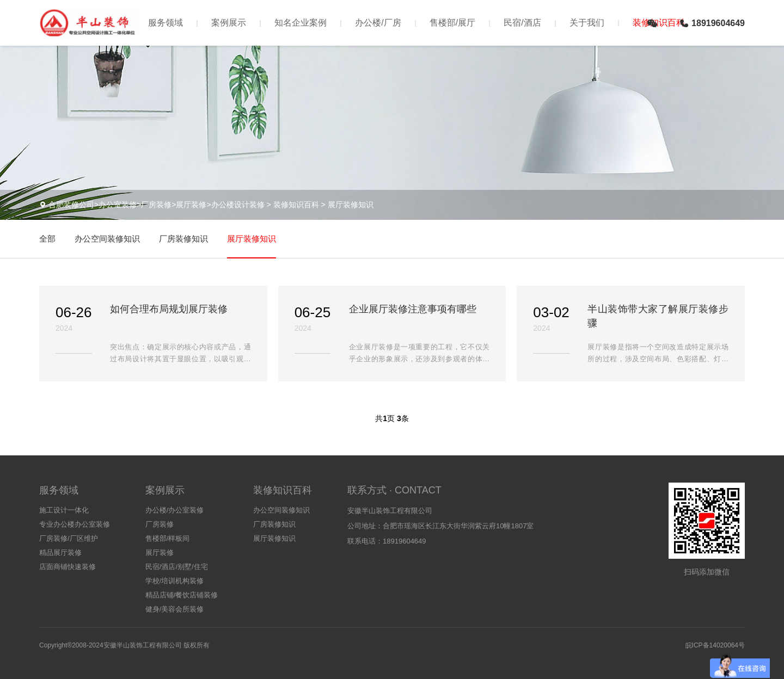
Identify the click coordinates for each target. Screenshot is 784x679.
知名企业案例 (301, 23)
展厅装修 (160, 553)
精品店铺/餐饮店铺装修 (182, 595)
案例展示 (229, 23)
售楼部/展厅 (452, 23)
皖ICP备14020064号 (715, 645)
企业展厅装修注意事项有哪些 (413, 309)
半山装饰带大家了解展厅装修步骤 (658, 316)
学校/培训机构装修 (175, 581)
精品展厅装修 (60, 553)
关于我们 (587, 23)
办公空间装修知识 (107, 239)
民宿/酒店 (522, 23)
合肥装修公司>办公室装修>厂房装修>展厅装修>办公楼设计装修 (157, 205)
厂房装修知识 (183, 239)
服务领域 (166, 23)
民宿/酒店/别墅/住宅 (177, 567)
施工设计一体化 (64, 510)
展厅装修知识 (351, 205)
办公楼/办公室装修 (175, 510)
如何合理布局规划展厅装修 (169, 309)
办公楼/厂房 (378, 23)
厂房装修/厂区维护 (69, 538)
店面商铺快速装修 (68, 567)
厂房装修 (160, 524)
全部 (47, 239)
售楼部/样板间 (168, 538)
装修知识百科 (296, 205)
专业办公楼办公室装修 (75, 524)
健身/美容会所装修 (175, 609)
